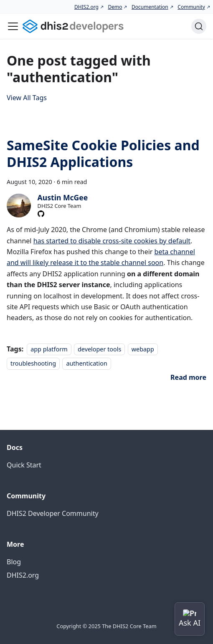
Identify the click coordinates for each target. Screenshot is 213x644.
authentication (86, 363)
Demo (115, 7)
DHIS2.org (86, 7)
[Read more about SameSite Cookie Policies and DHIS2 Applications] (188, 377)
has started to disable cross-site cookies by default (112, 241)
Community (191, 7)
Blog (14, 562)
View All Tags (27, 98)
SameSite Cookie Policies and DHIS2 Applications (103, 153)
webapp (143, 349)
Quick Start (24, 465)
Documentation (150, 7)
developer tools (99, 349)
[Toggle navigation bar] (13, 26)
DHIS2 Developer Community (53, 513)
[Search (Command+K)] (199, 26)
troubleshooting (33, 363)
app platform (49, 349)
